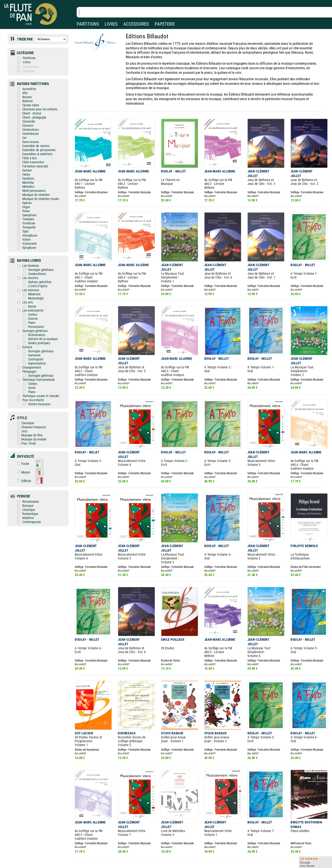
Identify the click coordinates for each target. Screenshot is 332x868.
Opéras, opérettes (36, 265)
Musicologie (33, 280)
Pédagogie (27, 348)
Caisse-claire (28, 100)
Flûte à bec (27, 149)
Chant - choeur (29, 108)
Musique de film (30, 407)
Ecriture (25, 325)
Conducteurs (28, 123)
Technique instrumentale (35, 356)
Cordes (30, 295)
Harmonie (31, 333)
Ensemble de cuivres (33, 138)
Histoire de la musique (39, 318)
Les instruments (30, 291)
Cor (22, 130)
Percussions (33, 306)
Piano (24, 199)
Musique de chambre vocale (37, 187)
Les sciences (28, 272)
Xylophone (27, 233)
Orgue (24, 195)
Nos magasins (38, 846)
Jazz (23, 404)
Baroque (29, 473)
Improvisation (34, 340)
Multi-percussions (31, 180)
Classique (26, 396)
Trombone (26, 210)
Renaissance (32, 469)
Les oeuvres (28, 261)
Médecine (31, 276)
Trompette (27, 214)
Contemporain (33, 488)
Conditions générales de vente (115, 853)
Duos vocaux (28, 134)
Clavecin (26, 119)
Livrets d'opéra (35, 268)
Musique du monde (32, 411)
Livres (28, 60)
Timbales (26, 206)
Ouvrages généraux (37, 253)
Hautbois (26, 168)
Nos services (37, 853)
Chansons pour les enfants (37, 104)
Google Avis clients (51, 860)
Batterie (25, 96)
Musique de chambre (33, 184)
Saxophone (27, 203)
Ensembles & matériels (34, 146)
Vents (29, 363)
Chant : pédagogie (31, 111)
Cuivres (30, 299)
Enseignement (29, 344)
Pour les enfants (30, 375)
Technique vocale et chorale (37, 371)
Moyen (27, 442)
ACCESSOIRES (136, 24)
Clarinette (26, 115)
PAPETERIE (165, 24)
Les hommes (28, 249)
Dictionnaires (34, 314)
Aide (146, 846)
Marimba (26, 172)
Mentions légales (102, 846)
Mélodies (26, 176)
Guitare (25, 161)
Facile (27, 434)
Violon (24, 225)
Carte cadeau (152, 853)
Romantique (31, 480)
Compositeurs (34, 257)
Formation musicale (32, 157)
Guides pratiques (36, 322)
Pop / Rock (27, 415)
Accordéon (27, 85)
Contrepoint (33, 337)
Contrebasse (28, 127)
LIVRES (111, 24)
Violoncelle (27, 229)
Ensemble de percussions (36, 142)
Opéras (25, 191)
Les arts (25, 284)
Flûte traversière (30, 153)
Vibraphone (27, 221)
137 (188, 815)
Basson (25, 93)
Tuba (23, 218)
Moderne (30, 484)
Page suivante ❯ (208, 815)
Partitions (31, 56)
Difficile (28, 450)
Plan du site (151, 860)
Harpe (24, 165)
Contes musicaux (36, 378)
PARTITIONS (88, 24)
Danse (29, 287)
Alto (23, 89)
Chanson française (31, 400)
